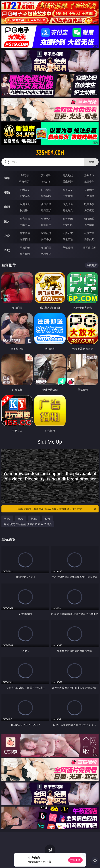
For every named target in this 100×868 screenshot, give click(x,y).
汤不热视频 (89, 248)
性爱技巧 (89, 239)
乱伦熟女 (68, 210)
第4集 (47, 519)
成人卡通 (68, 204)
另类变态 (89, 210)
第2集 (21, 519)
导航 (7, 250)
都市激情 (25, 233)
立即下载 (75, 860)
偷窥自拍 (25, 219)
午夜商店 (46, 248)
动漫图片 (89, 219)
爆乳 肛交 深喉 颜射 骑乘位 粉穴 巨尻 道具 (28, 524)
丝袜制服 (46, 196)
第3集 (34, 519)
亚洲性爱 (25, 204)
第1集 (7, 519)
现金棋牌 (68, 181)
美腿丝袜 (25, 225)
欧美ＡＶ (68, 190)
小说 (7, 236)
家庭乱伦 (46, 233)
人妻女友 (68, 233)
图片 (7, 221)
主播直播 (68, 196)
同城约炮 (25, 248)
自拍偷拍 (46, 190)
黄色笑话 (68, 239)
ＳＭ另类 (89, 196)
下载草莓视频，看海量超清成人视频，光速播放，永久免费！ (56, 509)
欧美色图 (68, 219)
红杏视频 (25, 254)
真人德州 (46, 175)
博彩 (7, 178)
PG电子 (25, 175)
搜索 (91, 162)
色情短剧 (46, 254)
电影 (7, 207)
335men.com (50, 153)
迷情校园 (25, 239)
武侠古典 (89, 233)
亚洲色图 (46, 219)
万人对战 (68, 175)
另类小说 (46, 239)
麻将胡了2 (25, 181)
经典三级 (46, 210)
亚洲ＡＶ (25, 190)
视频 (7, 192)
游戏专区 (89, 175)
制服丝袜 (25, 210)
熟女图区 (68, 225)
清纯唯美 (46, 225)
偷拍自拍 (46, 204)
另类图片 (89, 225)
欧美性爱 (89, 204)
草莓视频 (68, 248)
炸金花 (46, 181)
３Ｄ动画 (89, 190)
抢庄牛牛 (89, 181)
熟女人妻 (25, 196)
